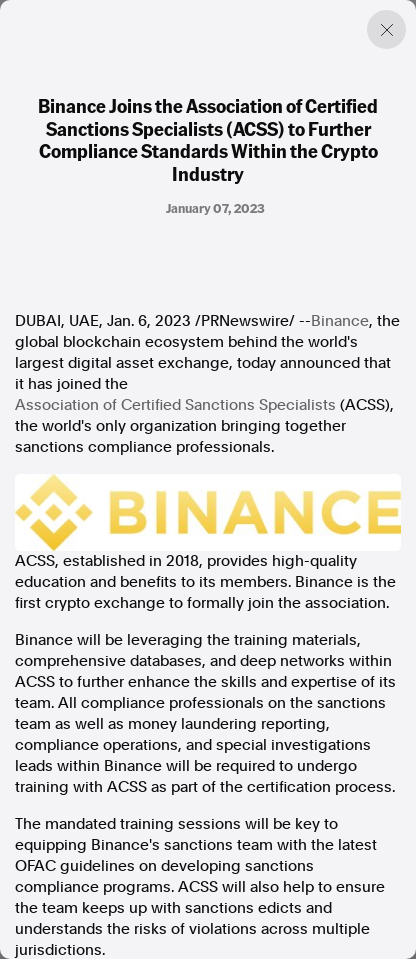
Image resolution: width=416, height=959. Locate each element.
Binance (340, 321)
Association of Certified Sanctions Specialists (175, 405)
